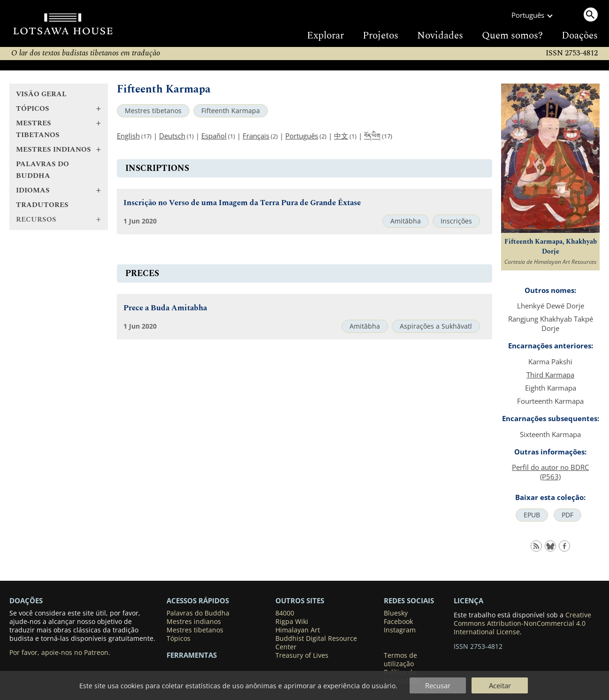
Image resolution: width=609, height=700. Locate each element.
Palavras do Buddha (42, 170)
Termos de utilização (400, 660)
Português (302, 136)
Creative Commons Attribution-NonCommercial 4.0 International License (522, 623)
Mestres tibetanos (153, 111)
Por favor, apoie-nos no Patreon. (60, 653)
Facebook (398, 622)
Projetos (381, 36)
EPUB (532, 515)
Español (214, 136)
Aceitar (500, 685)
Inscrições (456, 221)
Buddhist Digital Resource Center (316, 643)
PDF (567, 515)
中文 (341, 136)
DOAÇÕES (26, 600)
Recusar (438, 685)
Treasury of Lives (302, 655)
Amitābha (406, 221)
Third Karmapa (550, 375)
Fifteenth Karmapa (231, 111)
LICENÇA (468, 600)
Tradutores (42, 205)
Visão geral (41, 94)
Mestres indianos (194, 622)
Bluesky (396, 613)
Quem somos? (512, 36)
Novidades (440, 36)
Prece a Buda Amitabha (165, 308)
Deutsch (172, 136)
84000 (285, 613)
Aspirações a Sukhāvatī (436, 326)
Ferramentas (192, 655)
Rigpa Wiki (292, 622)
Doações (580, 36)
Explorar (325, 36)
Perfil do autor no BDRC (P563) (550, 472)
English (128, 136)
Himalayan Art (298, 630)
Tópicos (179, 638)
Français (256, 136)
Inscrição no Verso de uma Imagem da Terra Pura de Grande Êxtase (242, 203)
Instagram (400, 630)
